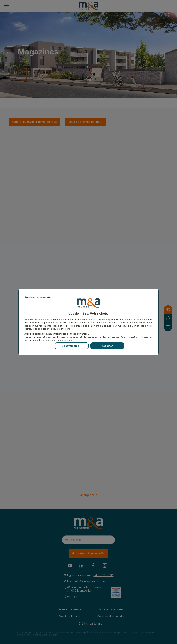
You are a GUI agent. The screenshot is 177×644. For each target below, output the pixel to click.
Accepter (107, 346)
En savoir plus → (72, 346)
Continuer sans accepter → (39, 297)
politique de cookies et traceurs (41, 329)
